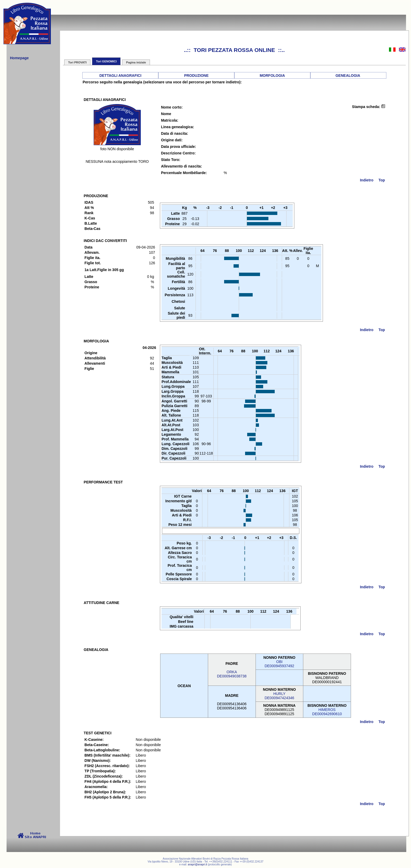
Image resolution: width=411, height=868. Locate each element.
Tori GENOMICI (106, 61)
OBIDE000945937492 (279, 664)
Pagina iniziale (136, 62)
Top (382, 180)
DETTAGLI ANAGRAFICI (120, 76)
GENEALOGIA (348, 76)
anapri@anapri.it (197, 864)
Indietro (367, 180)
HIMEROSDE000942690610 (327, 712)
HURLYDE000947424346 (279, 696)
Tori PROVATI (77, 62)
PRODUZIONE (196, 76)
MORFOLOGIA (272, 76)
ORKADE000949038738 (232, 674)
